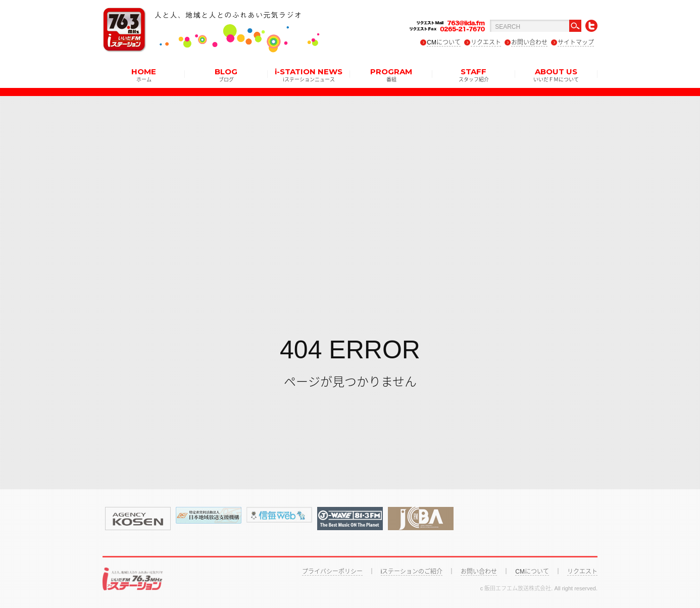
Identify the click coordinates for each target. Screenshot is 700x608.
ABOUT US (556, 74)
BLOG (226, 74)
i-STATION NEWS (309, 74)
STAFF (474, 74)
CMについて (444, 42)
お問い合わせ (529, 42)
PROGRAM (391, 74)
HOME (144, 74)
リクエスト (486, 42)
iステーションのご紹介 (412, 572)
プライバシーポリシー (332, 572)
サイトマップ (576, 42)
